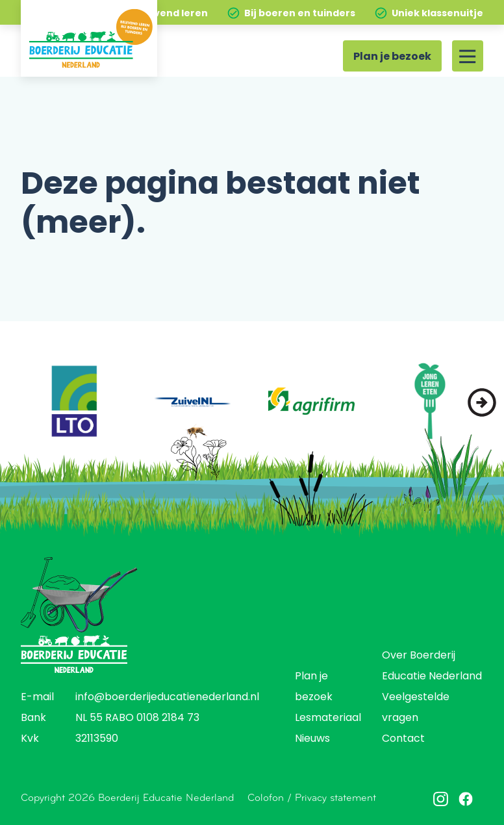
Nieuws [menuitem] (312, 739)
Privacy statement (335, 797)
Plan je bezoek (392, 57)
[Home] (89, 38)
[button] (482, 402)
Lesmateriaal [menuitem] (328, 718)
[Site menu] (468, 56)
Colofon (266, 797)
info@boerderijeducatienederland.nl (167, 698)
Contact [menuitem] (403, 739)
